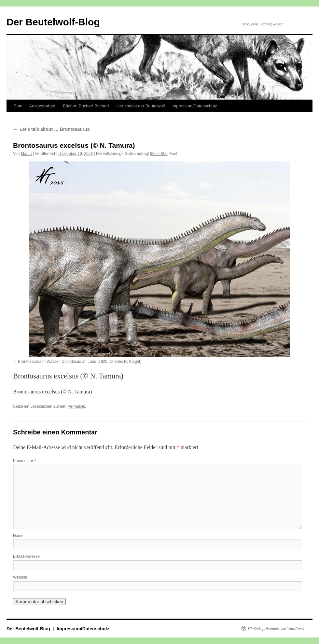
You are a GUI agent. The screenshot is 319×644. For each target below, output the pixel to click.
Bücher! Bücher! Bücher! (86, 106)
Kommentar (24, 461)
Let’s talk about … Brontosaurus (51, 129)
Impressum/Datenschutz (194, 106)
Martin (26, 154)
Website (20, 577)
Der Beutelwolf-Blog (53, 22)
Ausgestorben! (43, 106)
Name (18, 536)
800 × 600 (159, 154)
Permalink (76, 406)
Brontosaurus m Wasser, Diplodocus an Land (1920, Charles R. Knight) (80, 362)
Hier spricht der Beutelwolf (140, 106)
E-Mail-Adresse (26, 556)
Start (18, 106)
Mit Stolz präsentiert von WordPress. (276, 629)
